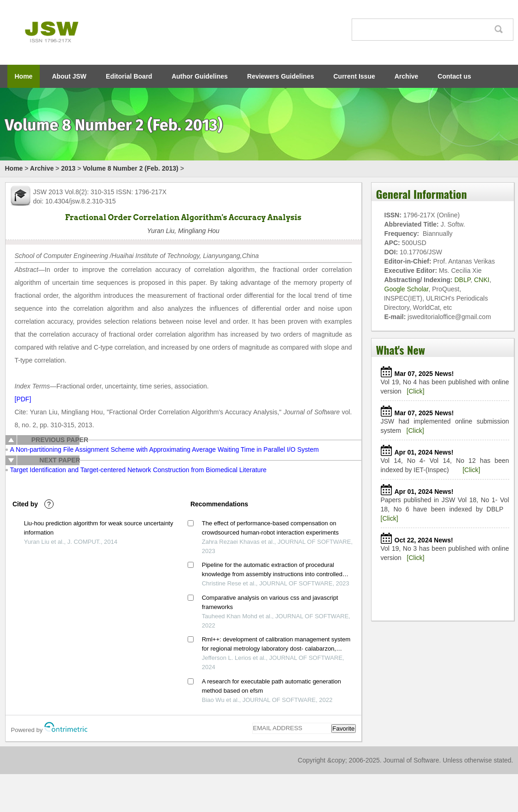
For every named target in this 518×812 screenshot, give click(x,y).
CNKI (482, 280)
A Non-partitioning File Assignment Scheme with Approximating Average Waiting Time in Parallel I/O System (165, 449)
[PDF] (23, 399)
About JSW (69, 76)
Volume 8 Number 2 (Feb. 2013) (131, 168)
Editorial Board (129, 76)
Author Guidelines (199, 76)
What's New (401, 350)
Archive (406, 76)
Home (24, 76)
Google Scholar (407, 289)
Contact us (454, 76)
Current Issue (354, 76)
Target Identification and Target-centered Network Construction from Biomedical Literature (138, 470)
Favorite (343, 729)
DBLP (462, 280)
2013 (68, 168)
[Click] (415, 391)
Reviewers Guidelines (281, 76)
